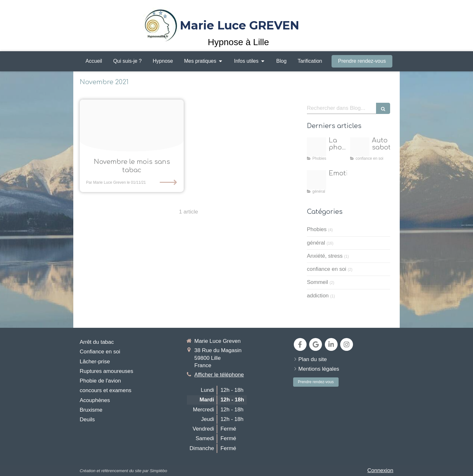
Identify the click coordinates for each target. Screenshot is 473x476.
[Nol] (317, 147)
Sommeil (317, 282)
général (316, 243)
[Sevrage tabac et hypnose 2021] (132, 126)
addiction (318, 296)
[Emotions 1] (317, 180)
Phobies (317, 229)
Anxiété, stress (325, 256)
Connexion (380, 470)
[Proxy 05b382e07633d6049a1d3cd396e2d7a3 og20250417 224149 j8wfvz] (360, 147)
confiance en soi (327, 269)
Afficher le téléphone (219, 375)
